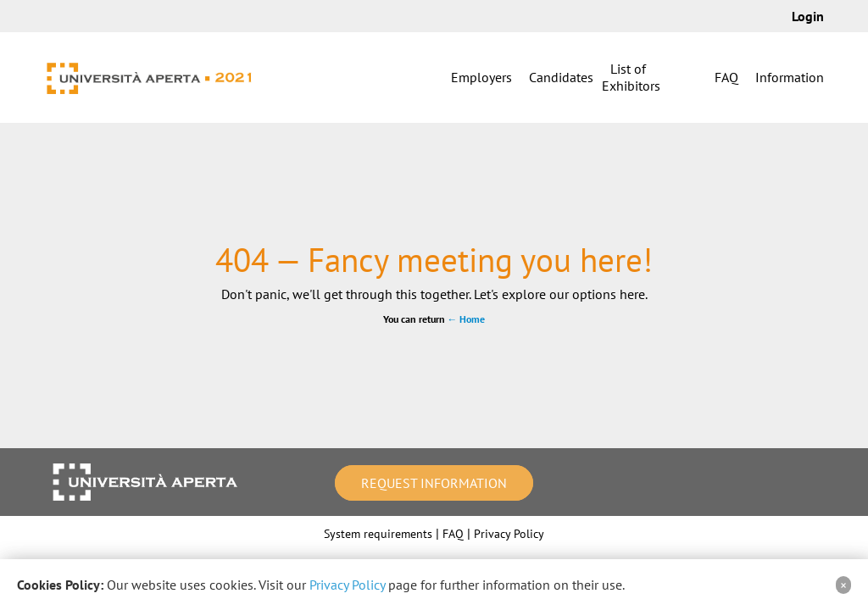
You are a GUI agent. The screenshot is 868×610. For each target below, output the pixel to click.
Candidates (561, 77)
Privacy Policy (509, 534)
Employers (481, 77)
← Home (467, 319)
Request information (434, 483)
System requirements (378, 534)
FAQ (726, 77)
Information (790, 77)
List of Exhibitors (631, 77)
